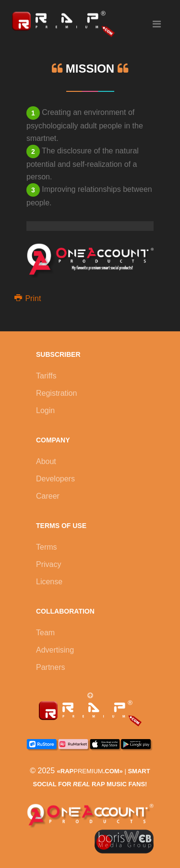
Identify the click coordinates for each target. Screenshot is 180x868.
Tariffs (46, 376)
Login (45, 410)
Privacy (48, 564)
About (46, 461)
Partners (50, 667)
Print (28, 298)
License (49, 582)
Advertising (55, 650)
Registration (56, 393)
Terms (47, 547)
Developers (55, 479)
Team (45, 633)
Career (48, 496)
